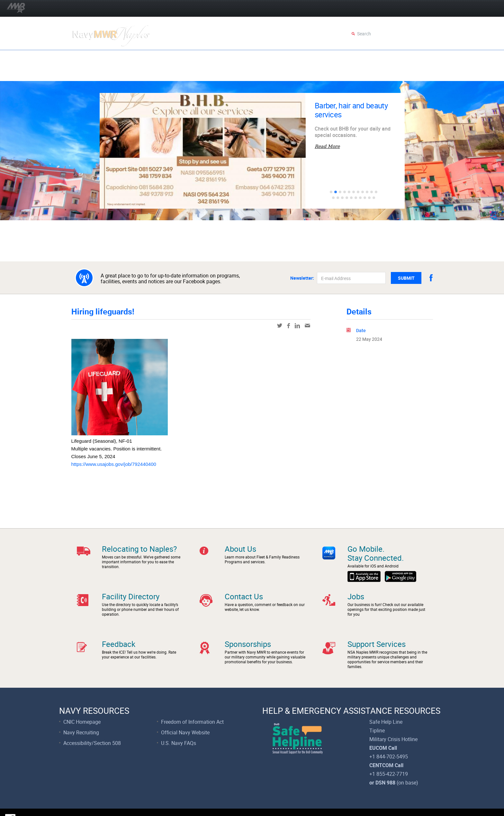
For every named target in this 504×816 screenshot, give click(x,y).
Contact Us (244, 590)
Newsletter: (302, 278)
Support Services (100, 73)
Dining (271, 58)
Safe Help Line (386, 703)
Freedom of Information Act (192, 703)
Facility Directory (131, 590)
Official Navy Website (185, 714)
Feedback (119, 632)
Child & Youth (234, 58)
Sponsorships (248, 632)
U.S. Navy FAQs (179, 725)
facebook (431, 278)
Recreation (358, 58)
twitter (280, 326)
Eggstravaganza (99, 58)
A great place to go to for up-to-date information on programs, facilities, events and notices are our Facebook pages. (170, 278)
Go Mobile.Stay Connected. (376, 553)
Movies (197, 58)
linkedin (297, 326)
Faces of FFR (148, 73)
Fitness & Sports (311, 58)
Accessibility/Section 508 (92, 725)
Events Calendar (154, 58)
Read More (327, 146)
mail (307, 326)
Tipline (377, 712)
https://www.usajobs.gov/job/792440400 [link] (114, 464)
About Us (240, 549)
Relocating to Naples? (139, 549)
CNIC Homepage (82, 703)
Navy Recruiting (81, 714)
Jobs (356, 590)
